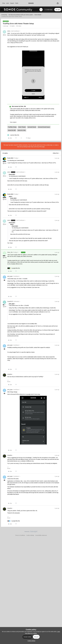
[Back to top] (59, 533)
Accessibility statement (41, 535)
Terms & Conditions (20, 535)
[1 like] (13, 135)
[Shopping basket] (58, 3)
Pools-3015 (10, 158)
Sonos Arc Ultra (22, 130)
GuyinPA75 (10, 301)
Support (12, 3)
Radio (17, 3)
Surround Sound (32, 127)
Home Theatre (22, 127)
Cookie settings (30, 535)
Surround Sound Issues (44, 127)
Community (4, 15)
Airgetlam (10, 374)
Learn (8, 3)
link (48, 185)
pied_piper (10, 276)
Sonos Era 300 (12, 130)
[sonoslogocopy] (31, 3)
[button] (2, 10)
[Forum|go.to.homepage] (18, 10)
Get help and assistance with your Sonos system (21, 15)
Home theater (38, 15)
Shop (4, 3)
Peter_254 (10, 252)
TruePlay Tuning (12, 127)
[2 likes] (14, 268)
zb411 (9, 31)
